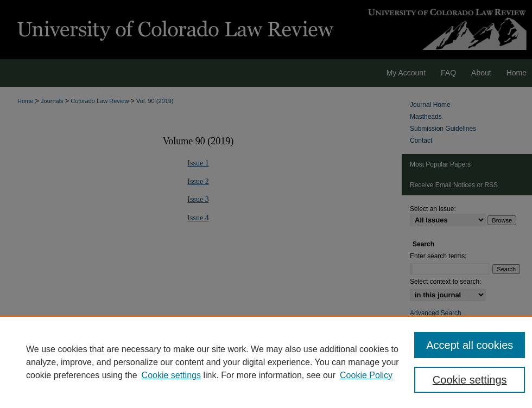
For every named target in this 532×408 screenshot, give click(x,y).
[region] (266, 362)
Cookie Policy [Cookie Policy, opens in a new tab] (366, 375)
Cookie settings (171, 375)
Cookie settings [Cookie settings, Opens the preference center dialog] (470, 380)
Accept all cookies (470, 345)
